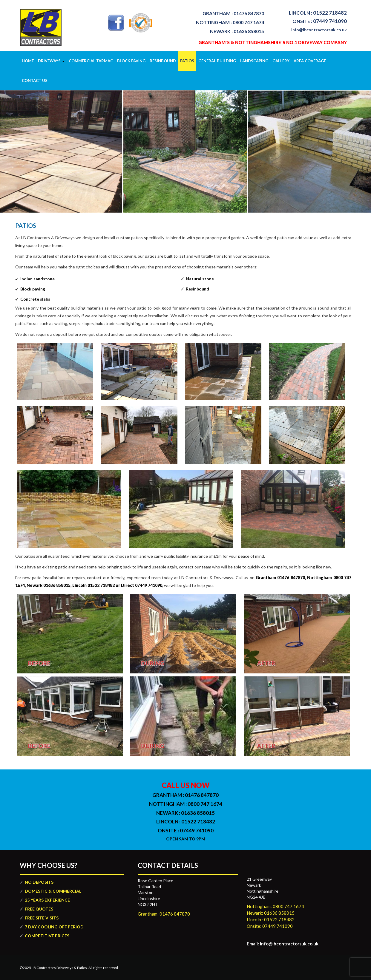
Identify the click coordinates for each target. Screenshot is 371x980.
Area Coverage (310, 61)
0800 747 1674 (230, 22)
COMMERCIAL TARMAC (91, 61)
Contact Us (35, 81)
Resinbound (163, 61)
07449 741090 (320, 21)
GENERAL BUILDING (217, 61)
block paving (131, 61)
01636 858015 (237, 31)
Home (28, 61)
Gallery (281, 61)
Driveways (51, 61)
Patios (187, 61)
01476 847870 (233, 13)
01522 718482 (318, 13)
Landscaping (254, 61)
